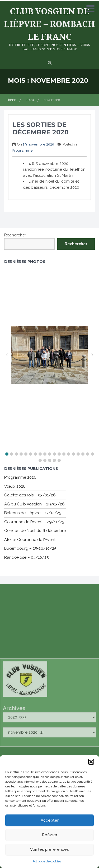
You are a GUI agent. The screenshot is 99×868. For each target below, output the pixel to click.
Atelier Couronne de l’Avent (30, 540)
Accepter (50, 821)
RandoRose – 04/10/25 (26, 557)
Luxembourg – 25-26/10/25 (30, 548)
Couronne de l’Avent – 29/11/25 (34, 522)
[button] (91, 763)
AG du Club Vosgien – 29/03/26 (34, 504)
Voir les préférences (49, 851)
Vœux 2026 (15, 486)
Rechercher (15, 235)
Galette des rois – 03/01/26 (30, 495)
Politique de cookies (47, 862)
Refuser (50, 836)
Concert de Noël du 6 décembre (35, 531)
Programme (23, 150)
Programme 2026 (20, 477)
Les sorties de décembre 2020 (41, 129)
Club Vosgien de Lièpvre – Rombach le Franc (49, 24)
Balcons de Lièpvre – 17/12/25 (33, 513)
